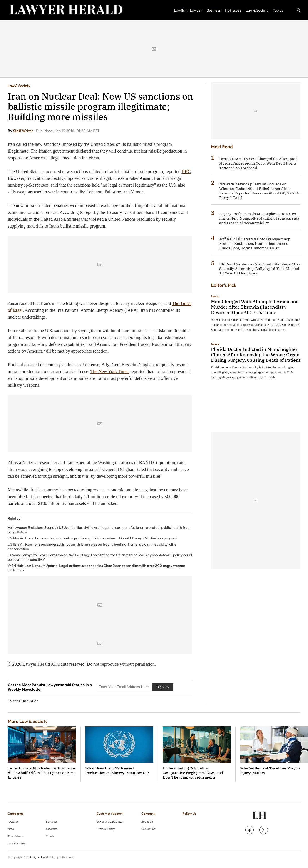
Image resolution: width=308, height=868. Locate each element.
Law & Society (257, 10)
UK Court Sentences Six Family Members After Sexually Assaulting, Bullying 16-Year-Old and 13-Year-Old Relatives (260, 269)
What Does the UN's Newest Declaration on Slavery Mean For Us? (117, 770)
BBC (186, 171)
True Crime (15, 836)
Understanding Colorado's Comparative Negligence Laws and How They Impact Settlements (193, 773)
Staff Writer (23, 131)
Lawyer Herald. (39, 857)
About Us (147, 822)
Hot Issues (233, 10)
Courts (50, 836)
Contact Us (148, 829)
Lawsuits (52, 829)
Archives (13, 822)
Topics (278, 10)
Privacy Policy (106, 829)
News (215, 296)
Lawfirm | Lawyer (188, 10)
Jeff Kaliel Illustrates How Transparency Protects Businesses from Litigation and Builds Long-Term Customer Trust (255, 243)
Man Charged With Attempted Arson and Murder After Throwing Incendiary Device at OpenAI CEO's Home (255, 307)
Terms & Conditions (109, 822)
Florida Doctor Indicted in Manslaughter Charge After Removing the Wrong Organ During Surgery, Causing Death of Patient (256, 355)
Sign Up (163, 687)
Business (214, 10)
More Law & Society (28, 721)
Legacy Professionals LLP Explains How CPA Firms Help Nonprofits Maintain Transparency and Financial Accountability (260, 218)
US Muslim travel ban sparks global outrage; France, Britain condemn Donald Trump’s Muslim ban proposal (93, 538)
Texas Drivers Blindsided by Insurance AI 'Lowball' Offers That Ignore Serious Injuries (42, 773)
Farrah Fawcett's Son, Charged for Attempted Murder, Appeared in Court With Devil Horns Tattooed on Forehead (258, 163)
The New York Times (110, 371)
